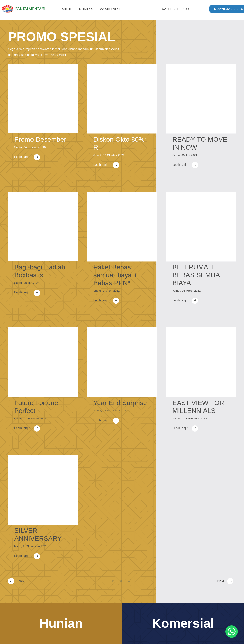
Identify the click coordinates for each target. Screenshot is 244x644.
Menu (63, 9)
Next (225, 581)
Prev (16, 581)
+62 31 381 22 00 (171, 10)
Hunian (87, 9)
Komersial (111, 9)
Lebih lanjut (27, 157)
